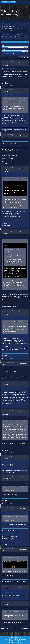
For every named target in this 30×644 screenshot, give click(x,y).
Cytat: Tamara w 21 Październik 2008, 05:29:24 (14, 98)
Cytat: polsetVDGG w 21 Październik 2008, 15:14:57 (16, 321)
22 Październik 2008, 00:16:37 (8, 417)
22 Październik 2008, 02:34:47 (8, 483)
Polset (9, 89)
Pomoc (9, 638)
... (15, 57)
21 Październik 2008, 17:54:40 (8, 318)
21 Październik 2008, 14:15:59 (8, 174)
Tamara (9, 61)
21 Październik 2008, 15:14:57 (8, 236)
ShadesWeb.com (19, 642)
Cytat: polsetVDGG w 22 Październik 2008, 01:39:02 (16, 487)
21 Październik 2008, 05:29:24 (9, 68)
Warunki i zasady (14, 638)
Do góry (3, 628)
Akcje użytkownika (23, 57)
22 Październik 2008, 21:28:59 (8, 592)
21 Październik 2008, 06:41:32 (8, 95)
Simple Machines (19, 641)
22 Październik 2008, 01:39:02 (8, 462)
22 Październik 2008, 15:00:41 (8, 513)
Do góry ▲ (20, 638)
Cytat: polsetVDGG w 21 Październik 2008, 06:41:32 (16, 178)
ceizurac (9, 135)
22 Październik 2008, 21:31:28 (8, 608)
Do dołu (3, 57)
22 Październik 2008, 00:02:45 (8, 388)
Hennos (9, 362)
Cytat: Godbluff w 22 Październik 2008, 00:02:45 (15, 421)
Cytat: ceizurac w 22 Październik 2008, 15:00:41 (15, 558)
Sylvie (21, 28)
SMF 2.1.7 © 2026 (11, 641)
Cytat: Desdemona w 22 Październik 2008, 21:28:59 (15, 612)
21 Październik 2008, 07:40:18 (8, 140)
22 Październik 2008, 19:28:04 (8, 554)
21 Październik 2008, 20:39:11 (8, 368)
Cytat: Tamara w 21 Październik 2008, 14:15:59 (14, 240)
